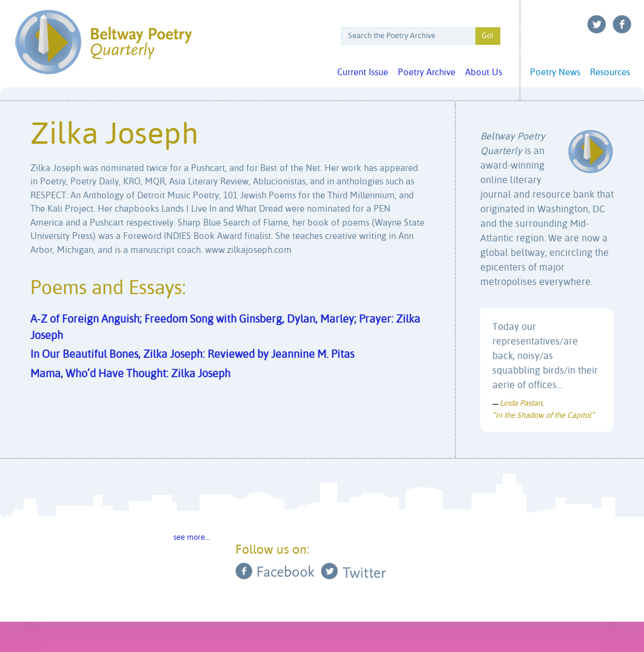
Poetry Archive (427, 72)
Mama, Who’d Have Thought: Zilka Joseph (130, 374)
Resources (610, 72)
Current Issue (363, 72)
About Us (484, 72)
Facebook (622, 24)
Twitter (597, 24)
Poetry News (555, 72)
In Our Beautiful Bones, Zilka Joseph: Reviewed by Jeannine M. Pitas (192, 355)
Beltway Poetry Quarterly (103, 42)
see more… (192, 538)
